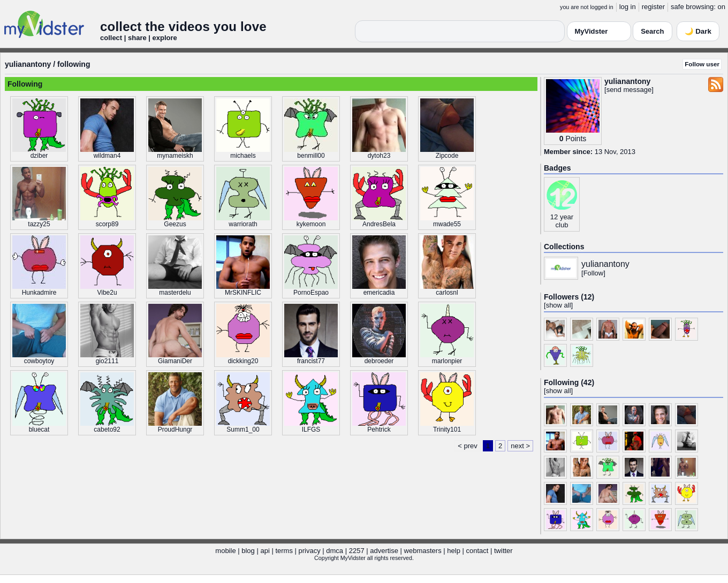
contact (477, 551)
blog (248, 551)
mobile (225, 551)
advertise (384, 551)
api (265, 551)
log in (628, 7)
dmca (335, 551)
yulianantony (28, 64)
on (722, 7)
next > (520, 446)
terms (284, 551)
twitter (503, 551)
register (653, 7)
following (74, 64)
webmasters (423, 551)
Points (576, 139)
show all (559, 305)
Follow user (702, 64)
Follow (594, 273)
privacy (310, 551)
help (454, 551)
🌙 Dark (698, 31)
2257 (357, 551)
